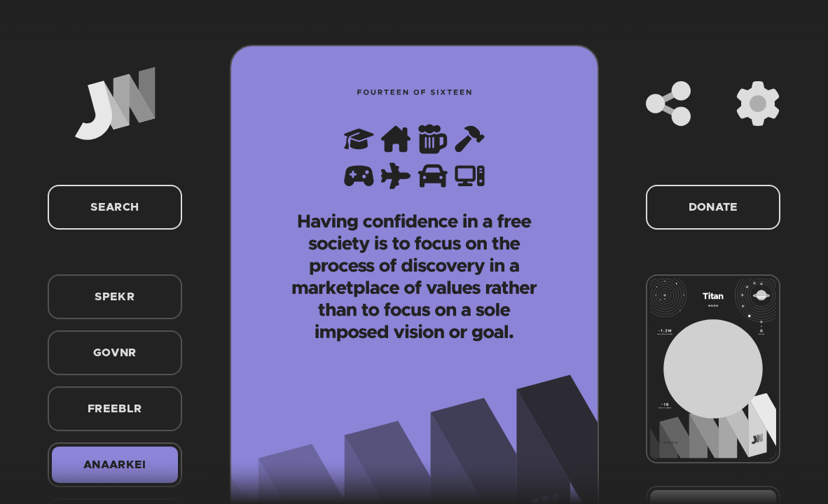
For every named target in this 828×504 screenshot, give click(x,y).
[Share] (668, 104)
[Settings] (758, 104)
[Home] (115, 104)
